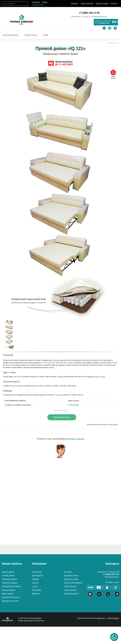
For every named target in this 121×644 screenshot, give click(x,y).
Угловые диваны (8, 575)
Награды (35, 579)
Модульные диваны (10, 583)
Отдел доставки (70, 590)
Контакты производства (73, 583)
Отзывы (45, 2)
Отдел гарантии (70, 586)
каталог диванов (77, 439)
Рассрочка (74, 3)
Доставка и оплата (71, 575)
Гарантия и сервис (102, 3)
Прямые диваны (8, 572)
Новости (35, 583)
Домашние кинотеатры (11, 597)
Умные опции (30, 35)
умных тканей (100, 377)
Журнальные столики (10, 601)
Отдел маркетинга (71, 594)
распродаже (113, 424)
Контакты (114, 3)
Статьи (35, 586)
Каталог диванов (10, 35)
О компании (36, 2)
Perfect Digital (113, 618)
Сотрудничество (38, 5)
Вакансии (36, 594)
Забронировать (62, 417)
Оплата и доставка (87, 3)
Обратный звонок (100, 17)
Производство (38, 575)
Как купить (68, 572)
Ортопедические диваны (11, 586)
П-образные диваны (10, 579)
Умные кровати (8, 594)
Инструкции (37, 590)
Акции (46, 35)
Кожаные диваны (8, 590)
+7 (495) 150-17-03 (89, 13)
